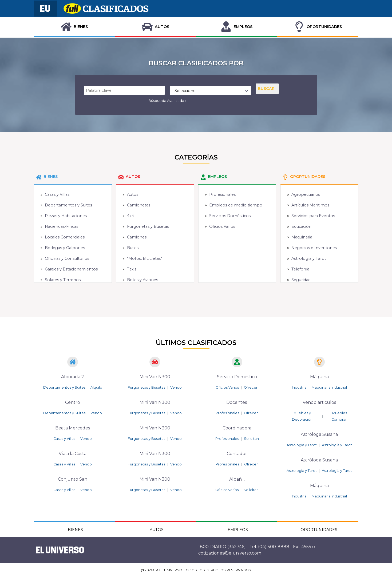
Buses (133, 248)
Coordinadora (237, 428)
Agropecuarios (306, 194)
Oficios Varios (222, 226)
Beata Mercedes (73, 428)
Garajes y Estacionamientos (71, 269)
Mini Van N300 (155, 377)
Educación (301, 226)
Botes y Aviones (142, 280)
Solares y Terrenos (63, 280)
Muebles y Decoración (302, 416)
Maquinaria (302, 237)
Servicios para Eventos (313, 216)
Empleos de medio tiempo (236, 205)
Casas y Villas (57, 194)
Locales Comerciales (65, 237)
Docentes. (237, 402)
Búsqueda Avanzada (166, 101)
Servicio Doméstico (237, 377)
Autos (133, 194)
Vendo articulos (319, 402)
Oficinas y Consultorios (67, 258)
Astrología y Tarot (309, 258)
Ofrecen (251, 387)
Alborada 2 (73, 377)
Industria (299, 387)
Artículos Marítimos (310, 205)
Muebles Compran (339, 416)
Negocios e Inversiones (314, 248)
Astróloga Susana (319, 434)
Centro (73, 402)
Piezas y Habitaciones (66, 216)
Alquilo (96, 387)
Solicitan (251, 439)
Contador (237, 454)
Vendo (96, 413)
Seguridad (301, 280)
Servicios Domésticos (230, 216)
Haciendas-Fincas (62, 226)
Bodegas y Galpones (65, 248)
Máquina (319, 377)
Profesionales (222, 194)
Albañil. (237, 479)
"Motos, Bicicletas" (144, 258)
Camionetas (139, 205)
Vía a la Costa (73, 454)
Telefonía (300, 269)
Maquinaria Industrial (329, 387)
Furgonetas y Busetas (148, 226)
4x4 (130, 216)
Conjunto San (73, 479)
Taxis (132, 269)
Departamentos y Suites (68, 205)
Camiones (137, 237)
